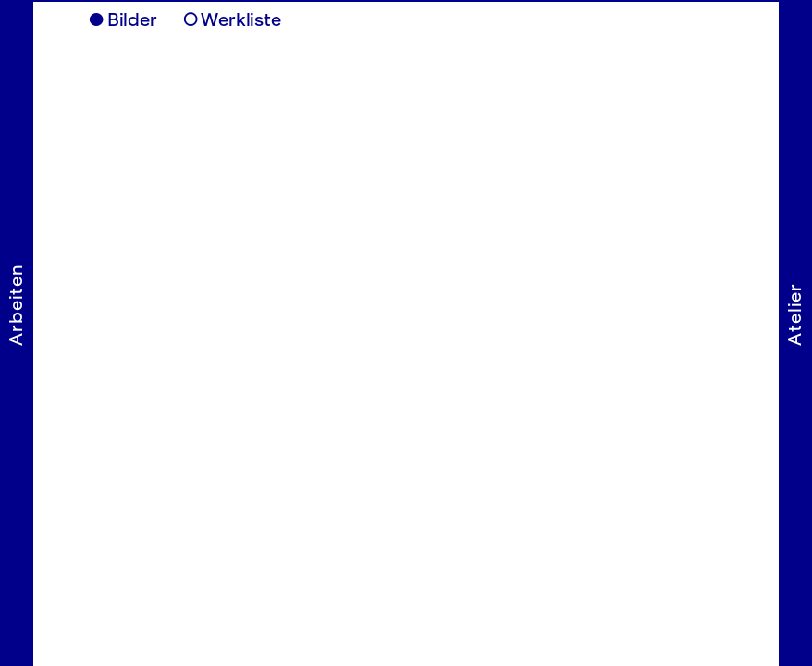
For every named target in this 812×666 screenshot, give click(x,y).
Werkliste (240, 20)
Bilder (132, 20)
